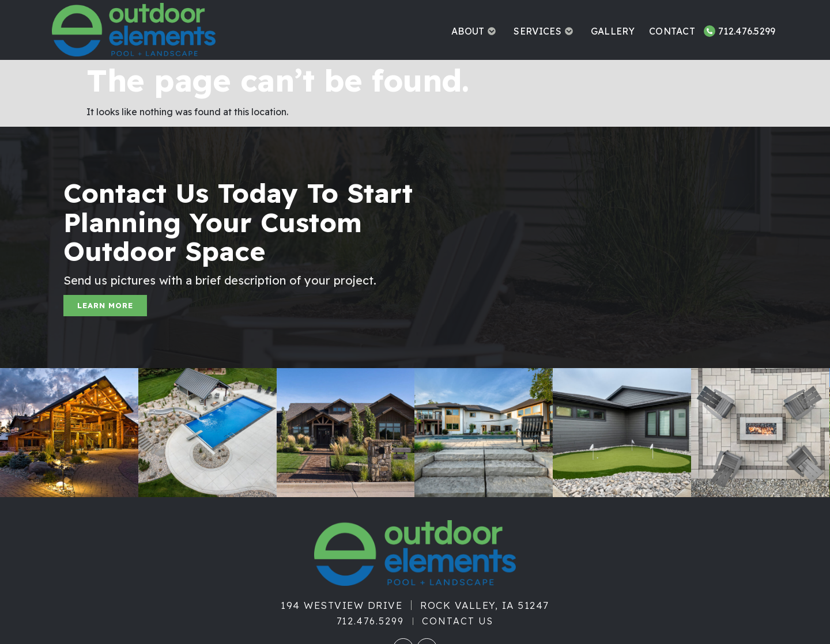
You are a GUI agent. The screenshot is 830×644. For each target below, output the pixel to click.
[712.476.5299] (710, 31)
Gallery (613, 31)
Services (545, 31)
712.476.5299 (747, 31)
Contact (672, 31)
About (476, 31)
